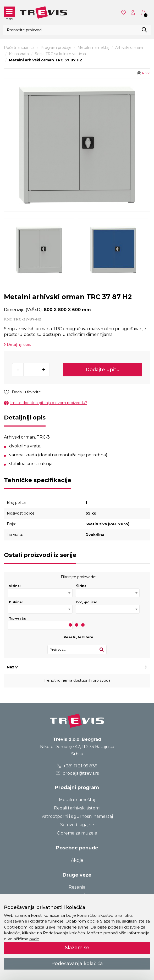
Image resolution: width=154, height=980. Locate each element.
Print (146, 73)
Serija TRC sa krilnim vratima (60, 54)
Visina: (15, 586)
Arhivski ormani (129, 48)
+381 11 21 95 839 (77, 766)
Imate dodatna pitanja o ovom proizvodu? (46, 403)
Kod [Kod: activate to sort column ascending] (41, 667)
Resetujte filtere (78, 637)
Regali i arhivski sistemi (77, 808)
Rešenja (77, 887)
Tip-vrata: (17, 618)
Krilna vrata (19, 54)
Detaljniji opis (17, 345)
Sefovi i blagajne (77, 825)
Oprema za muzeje (77, 833)
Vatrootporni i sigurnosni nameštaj (77, 816)
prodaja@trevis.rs (77, 773)
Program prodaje (56, 48)
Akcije (77, 860)
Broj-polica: (86, 602)
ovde (34, 939)
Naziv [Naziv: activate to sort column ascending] (12, 667)
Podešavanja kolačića (77, 964)
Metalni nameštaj (93, 48)
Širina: (82, 586)
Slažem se (77, 948)
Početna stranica (19, 48)
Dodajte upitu (103, 370)
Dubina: (16, 602)
